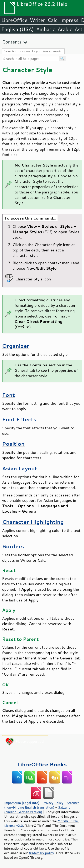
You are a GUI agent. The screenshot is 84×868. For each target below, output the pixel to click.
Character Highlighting (33, 522)
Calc (53, 20)
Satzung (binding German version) (37, 810)
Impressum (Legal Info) (22, 803)
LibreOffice (14, 20)
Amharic (46, 29)
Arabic (65, 29)
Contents (12, 42)
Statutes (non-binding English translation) (42, 805)
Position (13, 444)
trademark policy (41, 853)
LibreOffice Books (42, 764)
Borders (13, 546)
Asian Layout (20, 468)
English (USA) (18, 29)
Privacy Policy (53, 803)
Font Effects (19, 419)
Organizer (16, 346)
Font (8, 395)
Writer (37, 20)
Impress (69, 20)
